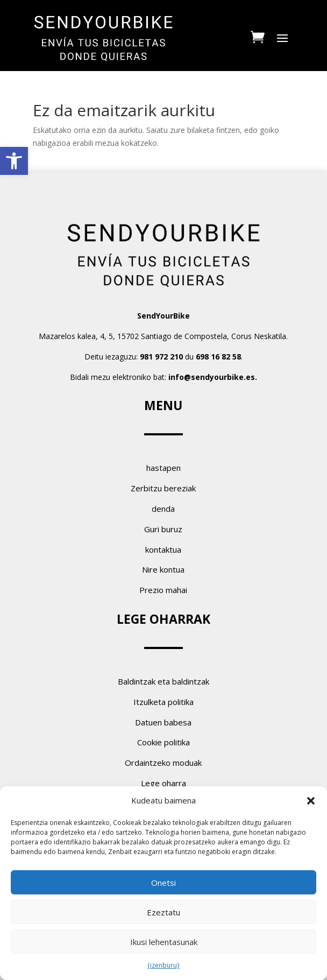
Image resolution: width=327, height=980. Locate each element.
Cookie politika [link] (163, 742)
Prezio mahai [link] (163, 590)
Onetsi (163, 883)
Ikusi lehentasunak (164, 942)
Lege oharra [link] (163, 783)
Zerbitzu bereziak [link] (163, 488)
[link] (14, 161)
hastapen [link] (163, 468)
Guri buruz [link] (163, 529)
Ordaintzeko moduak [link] (163, 763)
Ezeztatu (163, 912)
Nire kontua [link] (163, 569)
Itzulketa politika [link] (163, 702)
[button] (311, 801)
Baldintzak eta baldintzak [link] (163, 681)
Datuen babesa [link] (163, 722)
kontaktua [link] (163, 549)
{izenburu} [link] (163, 965)
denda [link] (163, 509)
